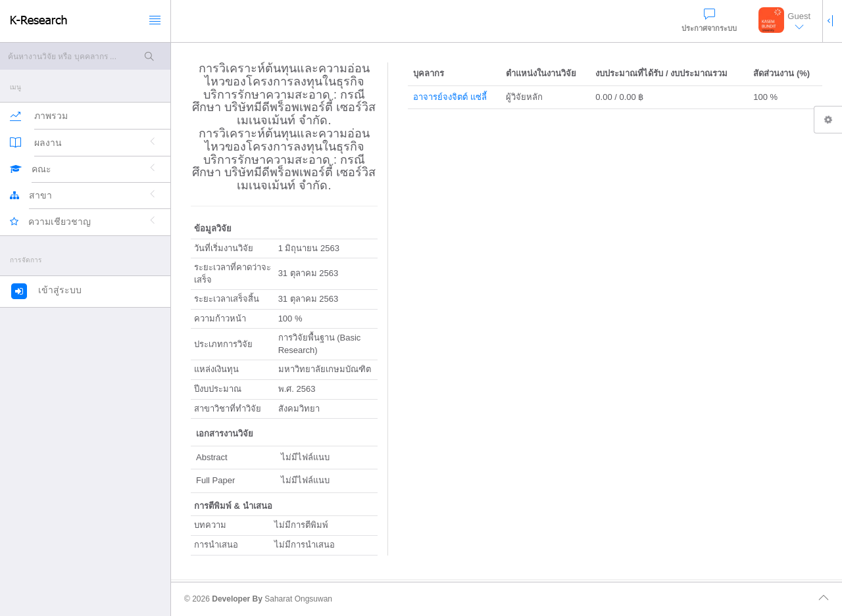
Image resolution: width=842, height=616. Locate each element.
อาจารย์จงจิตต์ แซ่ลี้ (450, 97)
